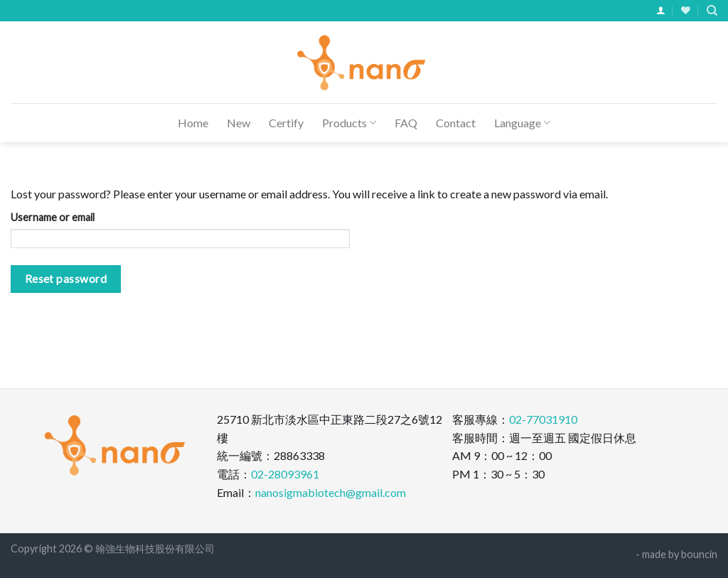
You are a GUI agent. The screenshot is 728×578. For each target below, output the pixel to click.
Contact (456, 123)
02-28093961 (285, 474)
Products (349, 123)
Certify (286, 123)
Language (522, 123)
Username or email (53, 217)
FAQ (406, 123)
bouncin (699, 554)
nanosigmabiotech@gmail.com (331, 492)
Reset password (66, 279)
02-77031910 (543, 419)
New (239, 123)
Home (193, 123)
